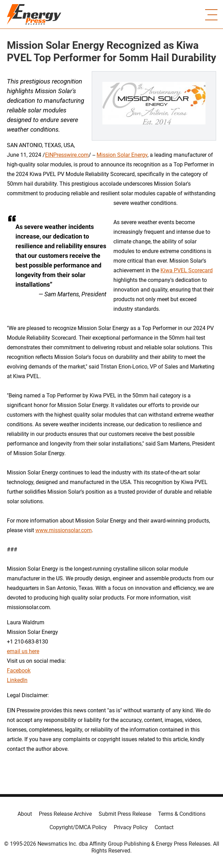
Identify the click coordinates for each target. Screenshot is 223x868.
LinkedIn (17, 680)
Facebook (19, 671)
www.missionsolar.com (64, 530)
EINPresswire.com (67, 155)
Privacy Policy (131, 827)
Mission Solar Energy (122, 155)
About (25, 814)
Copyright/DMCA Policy (78, 827)
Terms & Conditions (182, 814)
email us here (23, 651)
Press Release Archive (65, 814)
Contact (164, 827)
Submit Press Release (125, 814)
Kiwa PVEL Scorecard (187, 270)
